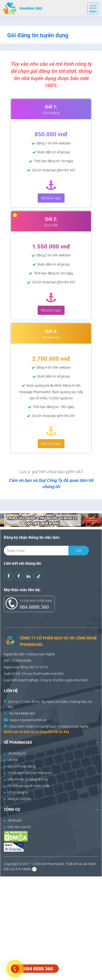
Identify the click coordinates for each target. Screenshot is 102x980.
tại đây (64, 732)
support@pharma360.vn (28, 720)
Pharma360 (55, 864)
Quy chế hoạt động (20, 766)
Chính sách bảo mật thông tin (28, 773)
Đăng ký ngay (51, 198)
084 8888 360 (34, 607)
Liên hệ (11, 760)
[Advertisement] (51, 928)
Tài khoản (13, 820)
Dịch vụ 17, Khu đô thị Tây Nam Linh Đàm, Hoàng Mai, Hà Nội (50, 704)
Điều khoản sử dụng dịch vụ (26, 779)
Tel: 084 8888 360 (22, 713)
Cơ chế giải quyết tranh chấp (27, 786)
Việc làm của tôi (17, 827)
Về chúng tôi (15, 753)
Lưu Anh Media (20, 869)
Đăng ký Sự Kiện (18, 799)
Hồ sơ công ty (16, 792)
